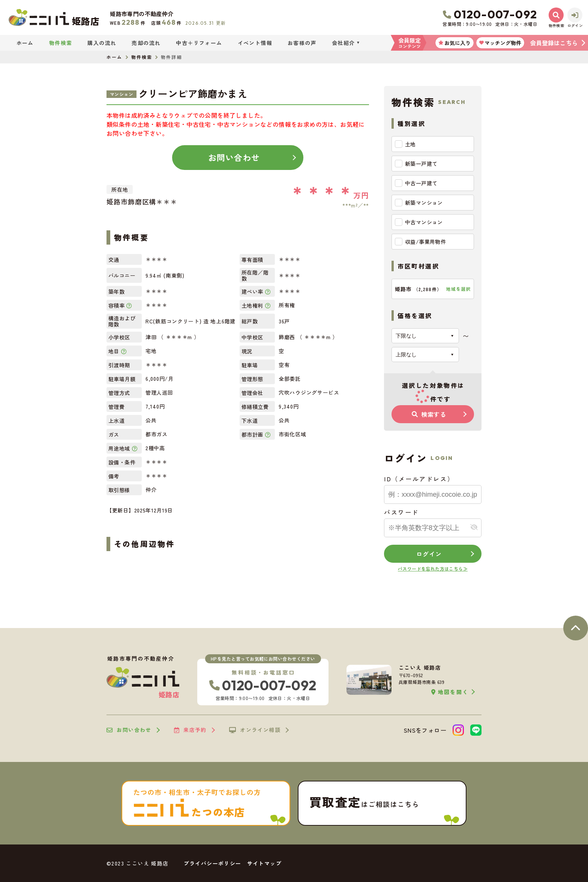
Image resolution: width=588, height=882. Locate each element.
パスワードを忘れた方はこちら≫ (433, 569)
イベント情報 (255, 43)
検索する (429, 414)
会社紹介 (343, 43)
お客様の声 (302, 43)
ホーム (25, 43)
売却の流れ (146, 43)
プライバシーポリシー (213, 863)
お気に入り (454, 43)
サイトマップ (264, 863)
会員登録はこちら (554, 43)
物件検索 (61, 43)
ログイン (429, 554)
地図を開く (450, 692)
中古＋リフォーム (199, 43)
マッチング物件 (500, 43)
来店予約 (190, 730)
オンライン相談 (255, 730)
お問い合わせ (234, 157)
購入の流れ (102, 43)
